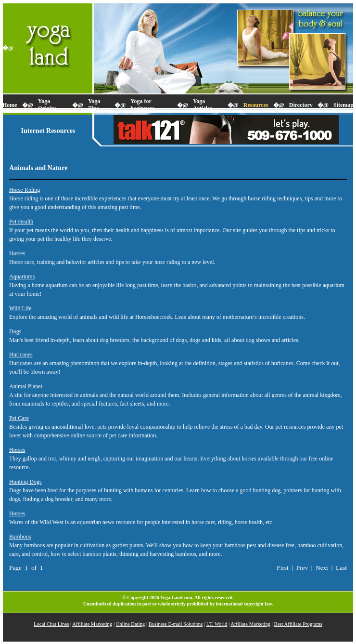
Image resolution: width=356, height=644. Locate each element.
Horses (17, 253)
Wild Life (20, 308)
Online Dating (131, 624)
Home (10, 105)
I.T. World (217, 624)
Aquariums (22, 276)
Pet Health (21, 222)
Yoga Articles (203, 105)
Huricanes (21, 355)
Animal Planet (26, 386)
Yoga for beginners (142, 105)
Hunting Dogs (25, 482)
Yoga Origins (47, 105)
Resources (256, 105)
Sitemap (343, 105)
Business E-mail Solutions (176, 624)
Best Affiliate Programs (298, 624)
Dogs (15, 331)
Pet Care (19, 418)
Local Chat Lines (51, 624)
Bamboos (20, 537)
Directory (301, 105)
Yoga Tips (94, 105)
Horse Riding (25, 190)
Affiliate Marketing (92, 624)
